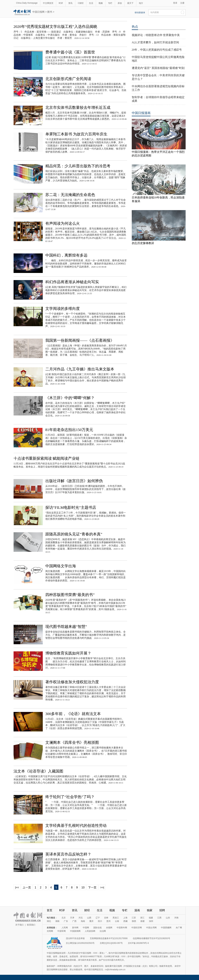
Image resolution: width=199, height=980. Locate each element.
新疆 (143, 921)
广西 (74, 921)
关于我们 (19, 925)
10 (83, 887)
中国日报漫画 (141, 113)
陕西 (134, 921)
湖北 (49, 921)
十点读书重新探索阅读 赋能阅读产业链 (47, 458)
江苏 (134, 918)
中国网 (86, 928)
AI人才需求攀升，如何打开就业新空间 (155, 42)
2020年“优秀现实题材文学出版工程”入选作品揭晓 (55, 27)
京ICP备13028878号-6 (138, 943)
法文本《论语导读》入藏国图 (38, 771)
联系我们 (31, 925)
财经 (87, 910)
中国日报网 (38, 12)
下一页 (92, 887)
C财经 (81, 3)
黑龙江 (116, 918)
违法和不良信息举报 (75, 938)
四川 (100, 921)
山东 (168, 918)
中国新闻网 (75, 931)
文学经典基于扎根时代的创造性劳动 (76, 826)
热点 (135, 27)
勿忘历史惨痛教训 (143, 243)
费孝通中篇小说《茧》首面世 (70, 52)
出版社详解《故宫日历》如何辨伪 (74, 481)
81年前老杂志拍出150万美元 (69, 430)
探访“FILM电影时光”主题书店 (71, 507)
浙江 (142, 918)
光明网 (50, 931)
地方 (141, 3)
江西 (159, 918)
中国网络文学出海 (61, 566)
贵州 (108, 921)
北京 (64, 918)
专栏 (110, 3)
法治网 (103, 931)
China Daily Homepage (27, 3)
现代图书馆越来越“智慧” (66, 627)
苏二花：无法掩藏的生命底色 (70, 195)
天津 (72, 918)
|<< (17, 887)
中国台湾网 (151, 928)
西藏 (125, 921)
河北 (81, 918)
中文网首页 (48, 3)
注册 (182, 3)
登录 (175, 3)
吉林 (106, 918)
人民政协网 (90, 931)
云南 (117, 921)
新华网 (75, 928)
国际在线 (98, 928)
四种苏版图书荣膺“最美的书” (70, 595)
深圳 (151, 921)
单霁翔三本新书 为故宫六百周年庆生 (76, 134)
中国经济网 (137, 928)
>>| (102, 887)
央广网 (179, 928)
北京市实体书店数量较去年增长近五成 (78, 107)
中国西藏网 (166, 928)
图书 (50, 12)
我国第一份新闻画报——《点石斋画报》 (80, 340)
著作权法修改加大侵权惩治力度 (72, 682)
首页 (50, 910)
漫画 (137, 910)
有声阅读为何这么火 (63, 223)
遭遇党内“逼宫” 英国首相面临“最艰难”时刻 (158, 68)
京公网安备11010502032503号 (80, 943)
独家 (150, 910)
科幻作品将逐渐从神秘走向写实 (72, 282)
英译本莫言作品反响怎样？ (68, 854)
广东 (66, 921)
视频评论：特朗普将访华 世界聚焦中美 (156, 35)
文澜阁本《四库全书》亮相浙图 (72, 742)
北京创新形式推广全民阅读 (68, 79)
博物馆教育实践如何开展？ (68, 653)
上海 (125, 918)
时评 (61, 3)
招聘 (162, 910)
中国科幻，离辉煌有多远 (66, 255)
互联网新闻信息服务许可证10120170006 (109, 938)
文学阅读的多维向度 (63, 309)
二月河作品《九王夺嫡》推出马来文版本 (80, 369)
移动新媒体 (140, 13)
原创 (120, 3)
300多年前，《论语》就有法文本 (73, 714)
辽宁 (98, 918)
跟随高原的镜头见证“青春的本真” (74, 534)
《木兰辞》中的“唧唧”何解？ (70, 398)
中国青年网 (122, 928)
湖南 (57, 921)
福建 (151, 918)
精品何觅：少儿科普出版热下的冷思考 (78, 166)
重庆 (91, 921)
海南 (83, 921)
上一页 (27, 887)
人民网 (65, 928)
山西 (89, 918)
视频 (101, 3)
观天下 (130, 3)
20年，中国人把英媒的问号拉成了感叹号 (157, 50)
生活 (91, 3)
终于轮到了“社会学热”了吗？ (70, 797)
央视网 (109, 928)
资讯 (70, 3)
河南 (176, 918)
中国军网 (62, 931)
